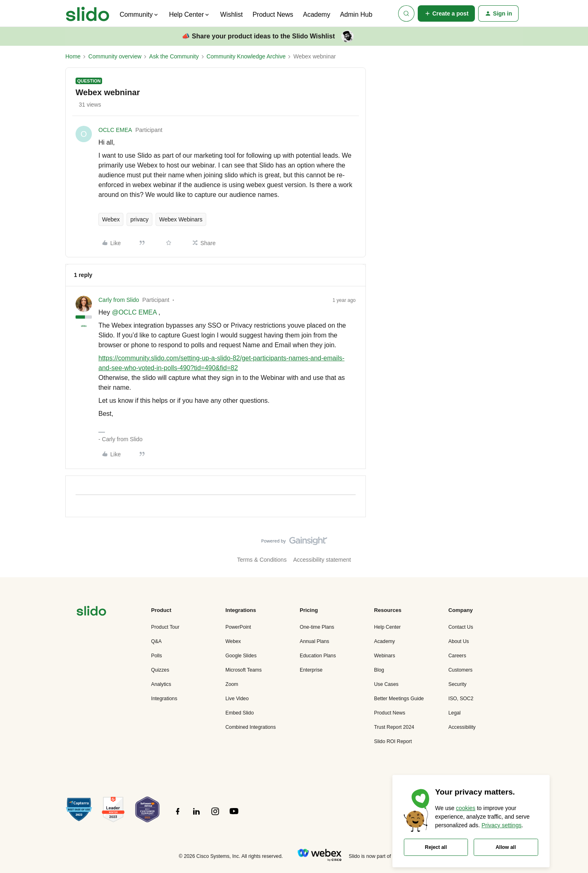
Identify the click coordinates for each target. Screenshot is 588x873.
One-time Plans (317, 627)
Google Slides (241, 656)
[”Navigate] (91, 612)
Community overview (115, 56)
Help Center (387, 627)
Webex (111, 219)
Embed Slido (239, 713)
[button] (447, 13)
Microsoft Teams (244, 670)
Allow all (506, 847)
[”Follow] (178, 816)
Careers (457, 656)
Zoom (232, 684)
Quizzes (160, 670)
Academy (317, 15)
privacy (139, 219)
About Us (459, 641)
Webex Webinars (181, 219)
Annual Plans (314, 641)
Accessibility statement (322, 560)
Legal (454, 713)
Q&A (156, 641)
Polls (157, 656)
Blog (379, 670)
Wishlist (231, 15)
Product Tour (165, 627)
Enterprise (311, 670)
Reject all (436, 847)
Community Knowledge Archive (246, 56)
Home (73, 56)
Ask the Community (174, 56)
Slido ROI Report (393, 741)
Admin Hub (356, 15)
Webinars (385, 656)
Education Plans (318, 656)
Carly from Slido (119, 300)
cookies (466, 808)
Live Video (237, 699)
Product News (273, 15)
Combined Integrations (251, 727)
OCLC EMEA (115, 130)
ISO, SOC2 (461, 699)
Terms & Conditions (262, 560)
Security (457, 684)
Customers (460, 670)
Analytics (161, 684)
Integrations (164, 699)
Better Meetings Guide (399, 699)
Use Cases (386, 684)
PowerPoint (238, 627)
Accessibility (462, 727)
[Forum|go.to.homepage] (88, 13)
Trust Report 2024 (394, 727)
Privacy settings (501, 825)
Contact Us (461, 627)
